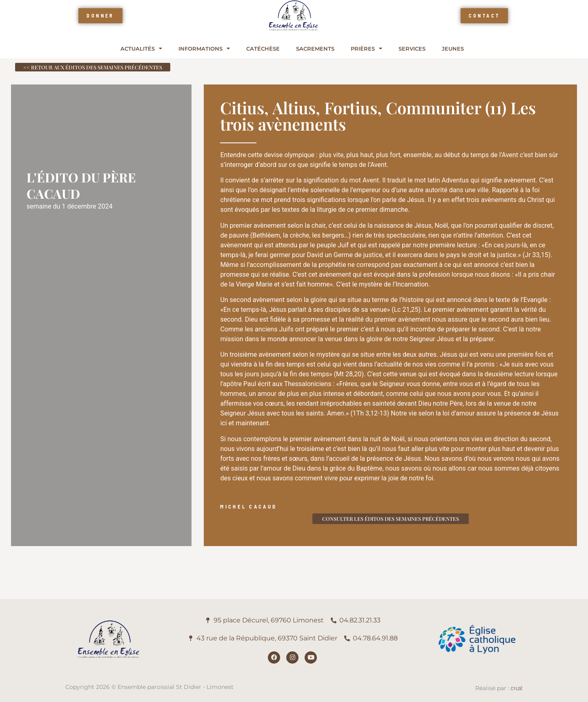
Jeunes (453, 49)
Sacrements (315, 49)
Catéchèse (263, 49)
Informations (204, 49)
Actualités (141, 49)
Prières (366, 49)
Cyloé (517, 688)
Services (412, 49)
